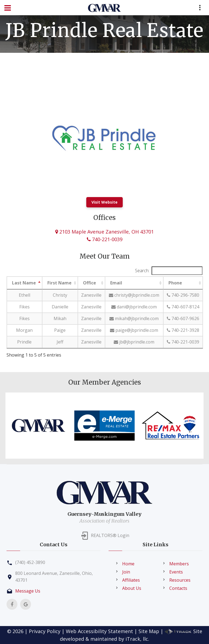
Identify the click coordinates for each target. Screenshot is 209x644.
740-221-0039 (105, 239)
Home (128, 564)
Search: (169, 271)
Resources (180, 580)
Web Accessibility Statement (99, 631)
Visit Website (104, 202)
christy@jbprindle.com (134, 295)
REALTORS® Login (110, 535)
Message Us (28, 591)
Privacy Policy (45, 631)
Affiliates (131, 580)
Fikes (24, 307)
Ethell (24, 295)
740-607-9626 (183, 318)
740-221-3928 (183, 330)
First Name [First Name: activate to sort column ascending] (59, 283)
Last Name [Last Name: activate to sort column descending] (24, 283)
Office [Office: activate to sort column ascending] (90, 283)
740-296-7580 (183, 295)
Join (126, 572)
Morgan (24, 330)
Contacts (178, 588)
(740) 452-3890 (30, 562)
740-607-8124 (183, 307)
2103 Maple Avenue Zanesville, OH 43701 (104, 232)
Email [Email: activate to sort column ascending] (116, 283)
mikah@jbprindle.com (134, 318)
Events (176, 572)
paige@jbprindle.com (134, 330)
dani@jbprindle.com (134, 307)
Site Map (149, 631)
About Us (132, 588)
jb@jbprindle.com (134, 342)
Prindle (24, 342)
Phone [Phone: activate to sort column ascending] (175, 283)
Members (179, 564)
